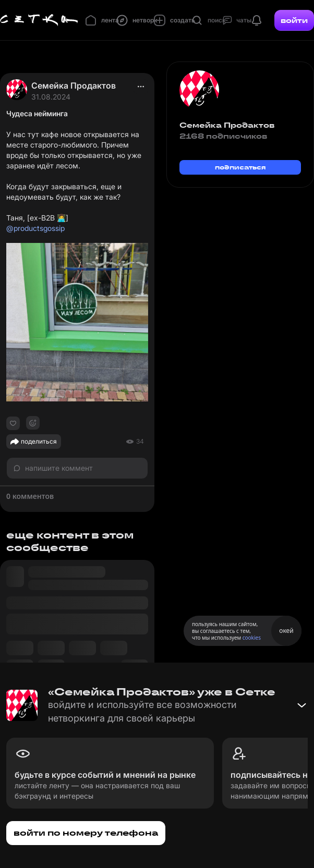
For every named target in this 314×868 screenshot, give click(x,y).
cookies (252, 638)
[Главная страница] (39, 20)
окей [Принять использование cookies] (286, 631)
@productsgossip (35, 228)
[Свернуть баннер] (301, 705)
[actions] (141, 87)
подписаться (240, 167)
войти (294, 20)
